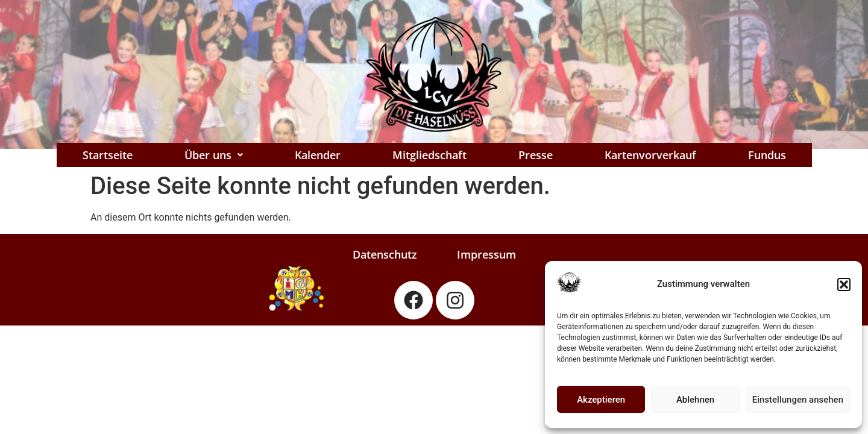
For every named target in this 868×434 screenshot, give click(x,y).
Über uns (214, 155)
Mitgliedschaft (429, 155)
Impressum (486, 254)
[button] (844, 285)
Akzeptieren (601, 400)
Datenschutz (385, 254)
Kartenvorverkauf (650, 155)
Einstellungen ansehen (798, 400)
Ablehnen (695, 400)
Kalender (318, 155)
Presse (536, 155)
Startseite (108, 155)
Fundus (767, 155)
